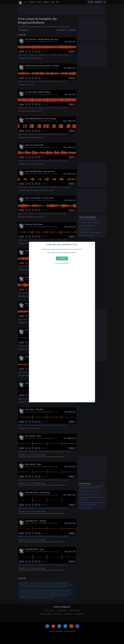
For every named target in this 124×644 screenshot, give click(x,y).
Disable (62, 258)
